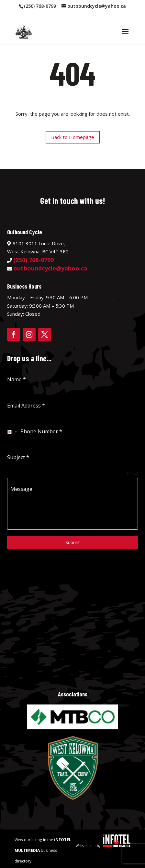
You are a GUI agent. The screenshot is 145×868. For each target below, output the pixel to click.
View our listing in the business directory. (43, 850)
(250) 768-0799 (40, 6)
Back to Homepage (73, 137)
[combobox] (12, 432)
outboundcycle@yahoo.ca (50, 268)
